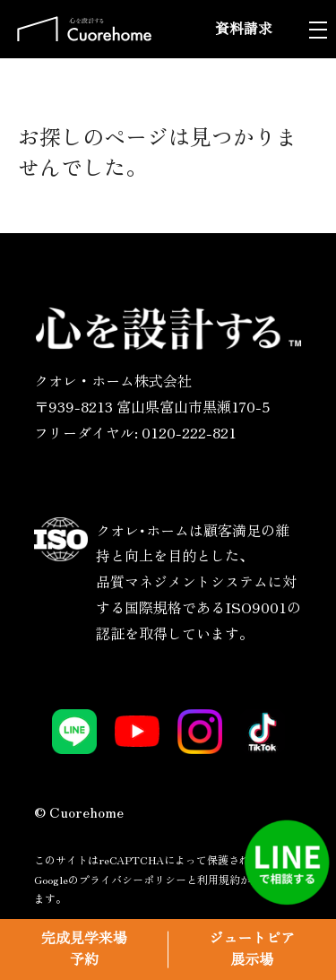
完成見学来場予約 (84, 949)
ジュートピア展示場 (252, 949)
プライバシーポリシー (133, 879)
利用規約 (219, 879)
